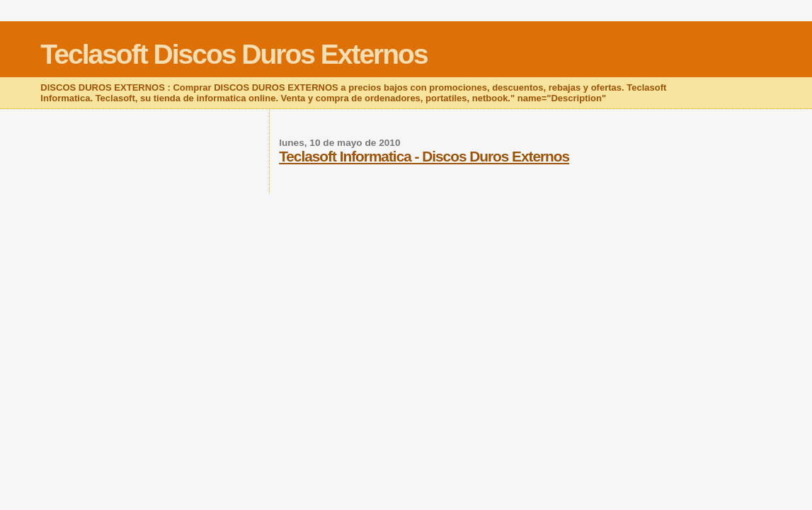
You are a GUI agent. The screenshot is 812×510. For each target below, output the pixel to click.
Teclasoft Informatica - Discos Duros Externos (424, 156)
